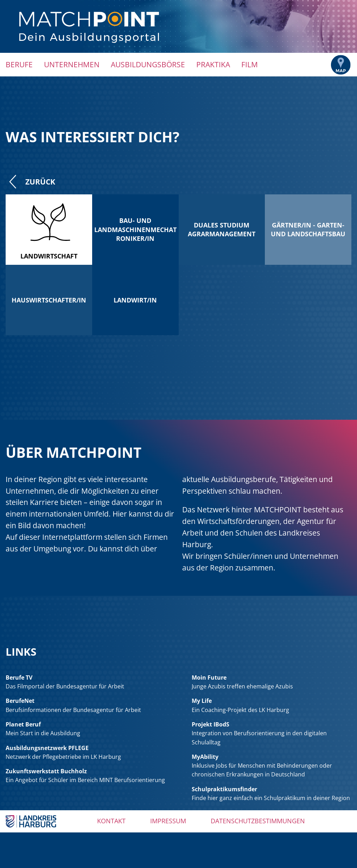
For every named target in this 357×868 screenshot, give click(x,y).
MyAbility (205, 757)
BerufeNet (20, 701)
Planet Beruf (23, 724)
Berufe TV (19, 677)
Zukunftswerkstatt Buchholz (46, 771)
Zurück (30, 182)
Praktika (213, 64)
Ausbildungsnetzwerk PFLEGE (47, 748)
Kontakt (111, 821)
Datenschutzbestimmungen (258, 821)
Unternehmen (72, 64)
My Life (202, 701)
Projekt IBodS (211, 724)
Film (250, 64)
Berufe (19, 64)
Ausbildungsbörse (148, 64)
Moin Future (209, 677)
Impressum (168, 821)
